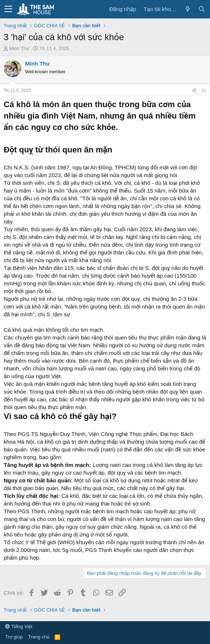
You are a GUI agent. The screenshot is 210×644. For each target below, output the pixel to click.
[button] (8, 9)
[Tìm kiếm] (202, 9)
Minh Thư (19, 48)
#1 (204, 91)
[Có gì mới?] (187, 9)
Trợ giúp (14, 637)
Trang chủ (39, 637)
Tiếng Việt (19, 627)
